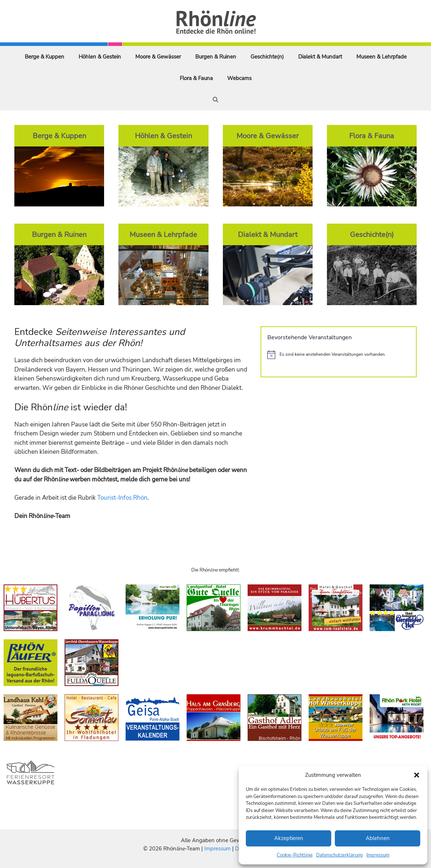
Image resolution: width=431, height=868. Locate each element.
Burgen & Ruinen (216, 57)
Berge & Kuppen (44, 57)
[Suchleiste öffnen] (215, 100)
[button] (417, 775)
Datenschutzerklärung (339, 855)
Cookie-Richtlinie (295, 855)
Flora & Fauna (196, 78)
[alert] (339, 355)
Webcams (239, 78)
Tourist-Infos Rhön (122, 498)
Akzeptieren (289, 838)
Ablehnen (378, 838)
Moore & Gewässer (158, 57)
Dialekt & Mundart (320, 57)
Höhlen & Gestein (100, 57)
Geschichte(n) (267, 57)
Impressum (378, 855)
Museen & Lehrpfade (381, 57)
